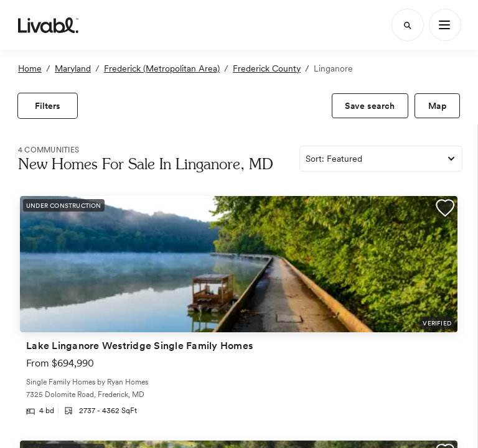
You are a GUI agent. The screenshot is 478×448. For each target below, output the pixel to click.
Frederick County (267, 68)
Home (30, 68)
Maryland (73, 68)
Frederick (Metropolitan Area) (162, 68)
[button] (445, 210)
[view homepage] (48, 25)
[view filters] (48, 106)
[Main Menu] (445, 25)
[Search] (408, 25)
